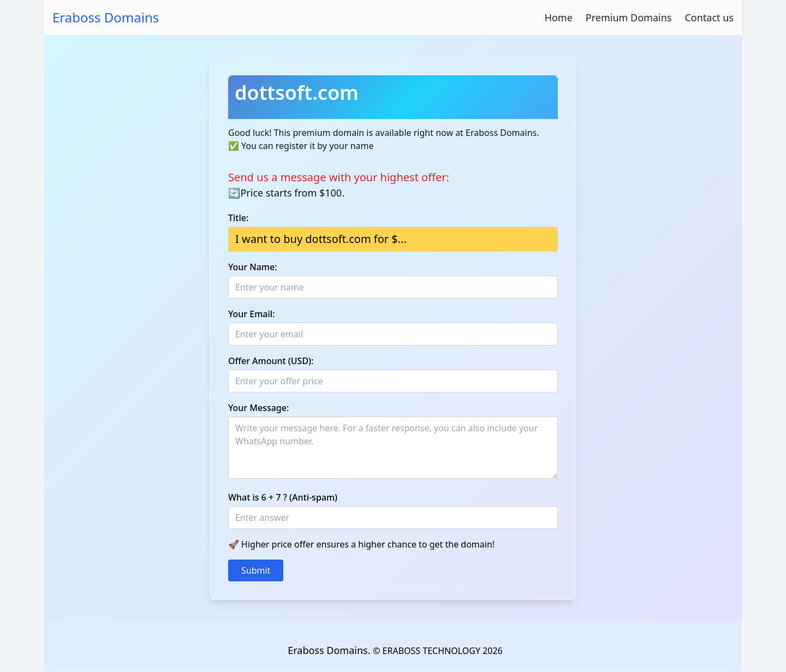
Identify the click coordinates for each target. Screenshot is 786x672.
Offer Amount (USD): (271, 361)
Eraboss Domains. (330, 650)
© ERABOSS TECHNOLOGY (427, 651)
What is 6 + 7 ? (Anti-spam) (283, 497)
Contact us (709, 17)
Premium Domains (629, 17)
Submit (256, 570)
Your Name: (253, 267)
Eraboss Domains (106, 17)
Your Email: (252, 314)
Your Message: (258, 408)
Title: (238, 218)
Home (559, 17)
